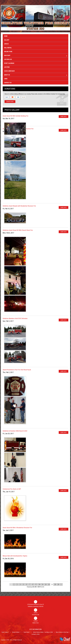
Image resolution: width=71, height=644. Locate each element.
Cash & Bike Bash (9, 71)
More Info (64, 117)
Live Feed (7, 67)
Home (6, 36)
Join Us (6, 44)
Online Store (8, 52)
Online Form (36, 623)
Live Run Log (8, 59)
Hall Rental (8, 48)
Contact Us (8, 83)
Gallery (7, 40)
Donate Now (10, 102)
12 (46, 584)
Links (6, 79)
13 (49, 584)
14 (52, 584)
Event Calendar (9, 63)
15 (55, 584)
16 (58, 584)
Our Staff (35, 56)
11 (43, 584)
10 (39, 584)
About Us (35, 75)
